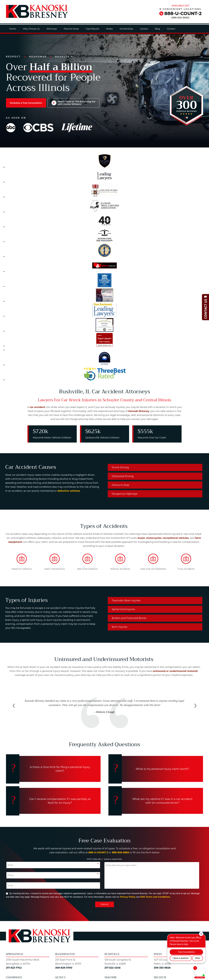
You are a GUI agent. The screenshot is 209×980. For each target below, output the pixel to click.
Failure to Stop (120, 485)
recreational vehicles (176, 538)
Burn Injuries (119, 627)
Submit (105, 904)
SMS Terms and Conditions (155, 897)
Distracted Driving (123, 476)
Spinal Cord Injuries (123, 609)
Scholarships (126, 29)
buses (141, 538)
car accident (37, 407)
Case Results (93, 29)
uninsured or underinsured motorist (175, 671)
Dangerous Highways (125, 494)
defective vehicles (69, 491)
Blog (158, 29)
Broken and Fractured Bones (129, 618)
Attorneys (52, 29)
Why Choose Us (31, 29)
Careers (144, 29)
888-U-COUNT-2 (183, 13)
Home (13, 29)
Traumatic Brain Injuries (126, 601)
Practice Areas (71, 29)
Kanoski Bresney (139, 411)
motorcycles (154, 538)
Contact (171, 29)
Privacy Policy (128, 897)
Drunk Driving (120, 467)
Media (109, 29)
